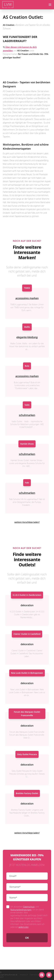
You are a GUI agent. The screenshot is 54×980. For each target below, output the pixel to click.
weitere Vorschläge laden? (27, 522)
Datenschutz (29, 907)
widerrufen (23, 927)
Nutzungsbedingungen (21, 910)
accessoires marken (27, 298)
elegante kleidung (27, 337)
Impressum (24, 975)
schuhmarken (27, 415)
